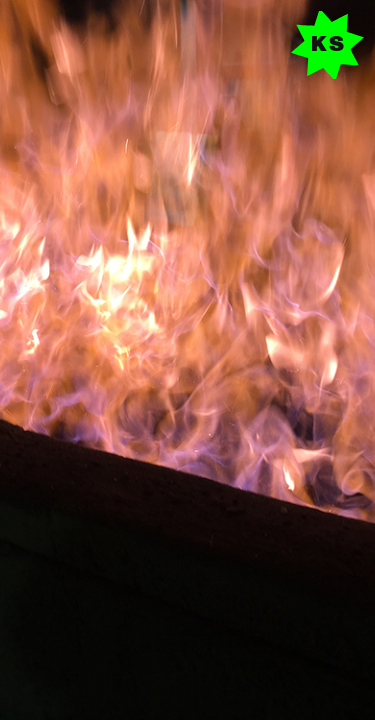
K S (327, 45)
